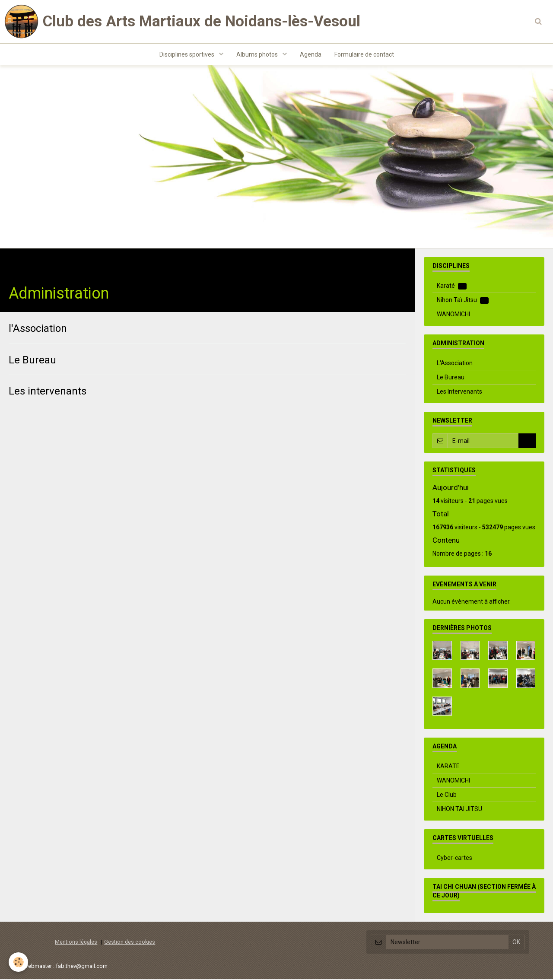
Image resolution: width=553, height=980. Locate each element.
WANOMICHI (453, 315)
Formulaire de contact (364, 54)
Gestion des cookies (130, 943)
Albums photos (258, 54)
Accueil (19, 263)
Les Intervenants (459, 392)
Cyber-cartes (454, 859)
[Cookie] (18, 962)
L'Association (455, 364)
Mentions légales (76, 943)
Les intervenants (48, 392)
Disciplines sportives (188, 54)
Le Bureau (32, 360)
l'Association (38, 329)
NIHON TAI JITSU (459, 810)
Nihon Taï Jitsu (463, 301)
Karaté (452, 287)
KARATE (448, 767)
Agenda (311, 54)
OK (527, 442)
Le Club (447, 795)
